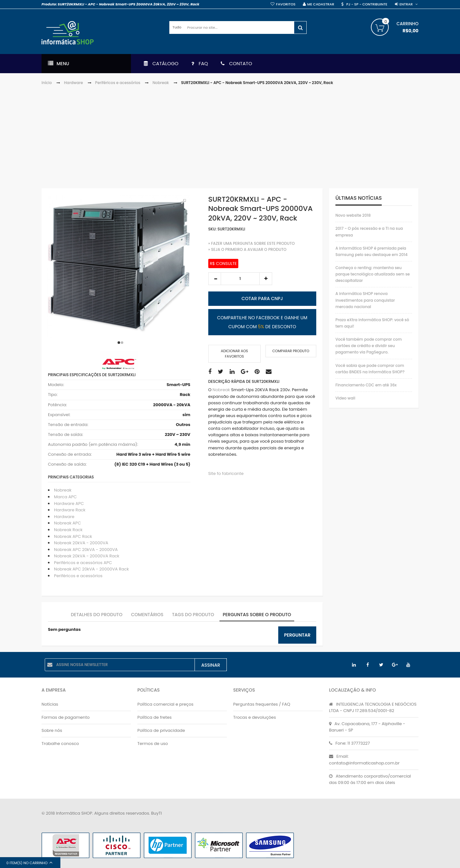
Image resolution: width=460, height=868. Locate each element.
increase (266, 279)
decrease (215, 279)
